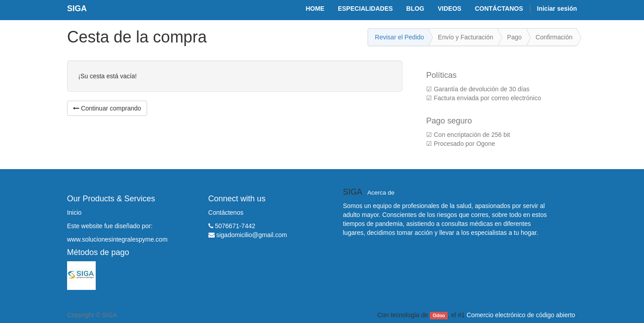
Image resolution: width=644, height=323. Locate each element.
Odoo (439, 315)
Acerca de (381, 193)
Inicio (74, 212)
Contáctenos (226, 212)
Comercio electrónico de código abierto (521, 315)
